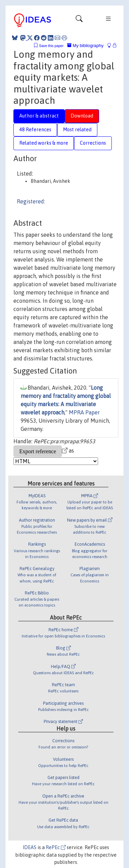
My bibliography (85, 46)
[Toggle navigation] (79, 20)
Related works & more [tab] (44, 143)
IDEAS (30, 847)
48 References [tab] (35, 130)
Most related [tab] (77, 130)
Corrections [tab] (93, 143)
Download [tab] (82, 116)
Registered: (31, 201)
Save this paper (51, 46)
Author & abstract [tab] (39, 116)
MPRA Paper (84, 412)
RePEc (56, 847)
